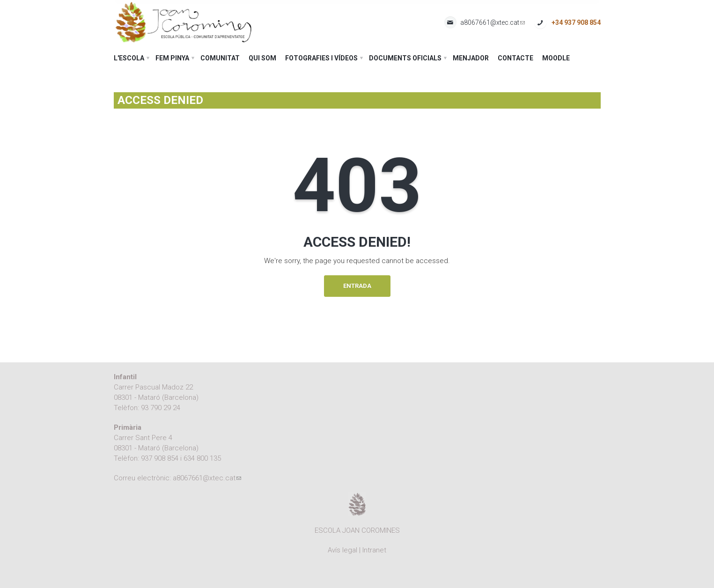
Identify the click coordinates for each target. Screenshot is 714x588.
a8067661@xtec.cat (493, 23)
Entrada (357, 286)
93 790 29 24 (161, 408)
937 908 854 (160, 458)
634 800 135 (202, 458)
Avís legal (342, 550)
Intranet (374, 550)
